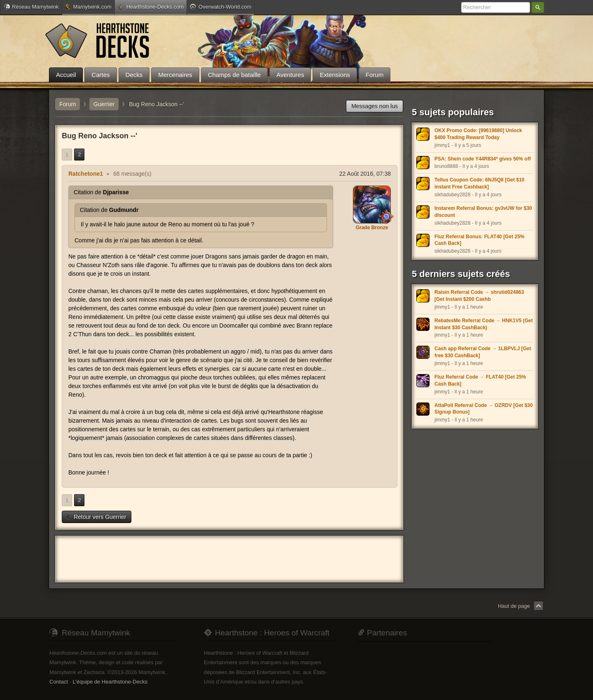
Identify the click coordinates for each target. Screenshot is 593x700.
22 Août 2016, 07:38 (365, 174)
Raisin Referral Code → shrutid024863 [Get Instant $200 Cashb (479, 296)
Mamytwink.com (88, 7)
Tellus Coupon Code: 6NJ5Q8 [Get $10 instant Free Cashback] (479, 183)
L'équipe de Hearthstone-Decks (110, 682)
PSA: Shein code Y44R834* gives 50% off (483, 159)
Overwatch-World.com (221, 7)
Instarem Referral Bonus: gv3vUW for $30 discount (483, 212)
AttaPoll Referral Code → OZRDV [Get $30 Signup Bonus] (484, 409)
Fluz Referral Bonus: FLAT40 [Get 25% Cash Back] (479, 240)
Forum (68, 104)
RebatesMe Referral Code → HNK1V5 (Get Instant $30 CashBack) (484, 324)
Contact (59, 682)
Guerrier (104, 104)
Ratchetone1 (86, 174)
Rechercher (538, 7)
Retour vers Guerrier (96, 517)
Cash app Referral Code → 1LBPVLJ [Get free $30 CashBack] (483, 352)
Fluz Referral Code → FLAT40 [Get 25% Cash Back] (480, 380)
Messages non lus (375, 106)
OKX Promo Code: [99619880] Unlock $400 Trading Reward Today (478, 134)
